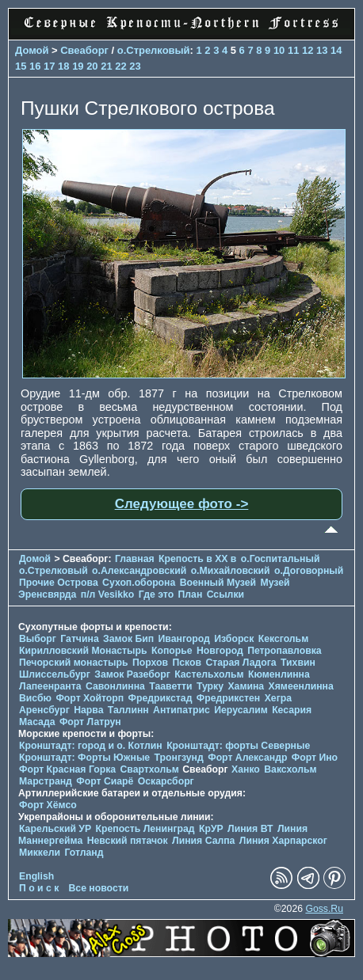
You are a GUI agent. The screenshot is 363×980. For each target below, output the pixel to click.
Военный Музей (218, 583)
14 (336, 50)
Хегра (278, 698)
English (36, 876)
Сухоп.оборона (139, 583)
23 (135, 66)
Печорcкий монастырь (74, 663)
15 (21, 66)
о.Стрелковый (154, 50)
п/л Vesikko (108, 594)
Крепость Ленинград (145, 829)
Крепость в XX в (197, 559)
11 (293, 50)
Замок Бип (128, 639)
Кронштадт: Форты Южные (84, 758)
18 (63, 66)
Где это (156, 594)
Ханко (246, 769)
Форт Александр (247, 758)
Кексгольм (283, 639)
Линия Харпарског (283, 841)
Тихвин (298, 663)
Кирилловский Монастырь (83, 651)
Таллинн (128, 710)
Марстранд (46, 781)
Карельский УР (55, 829)
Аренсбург (44, 710)
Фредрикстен (228, 698)
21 (106, 66)
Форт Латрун (90, 722)
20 (92, 66)
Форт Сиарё (105, 781)
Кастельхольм (209, 674)
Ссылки (225, 594)
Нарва (88, 710)
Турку (210, 686)
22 (120, 66)
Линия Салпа (203, 841)
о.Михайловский (231, 571)
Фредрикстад (160, 698)
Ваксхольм (290, 769)
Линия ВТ (250, 829)
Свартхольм (150, 769)
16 (35, 66)
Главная (135, 559)
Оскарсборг (166, 781)
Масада (37, 722)
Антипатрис (181, 710)
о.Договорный (309, 571)
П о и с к (39, 888)
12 (308, 50)
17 (49, 66)
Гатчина (79, 639)
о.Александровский (139, 571)
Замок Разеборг (132, 674)
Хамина (246, 686)
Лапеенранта (50, 686)
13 (322, 50)
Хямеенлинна (301, 686)
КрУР (211, 829)
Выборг (38, 639)
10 (279, 50)
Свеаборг (84, 50)
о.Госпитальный (281, 559)
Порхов (150, 663)
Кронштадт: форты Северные (238, 746)
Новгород (220, 651)
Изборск (234, 639)
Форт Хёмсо (48, 805)
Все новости (99, 888)
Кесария (292, 710)
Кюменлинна (279, 674)
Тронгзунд (179, 758)
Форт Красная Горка (67, 769)
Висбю (35, 698)
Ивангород (184, 639)
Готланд (84, 853)
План (191, 594)
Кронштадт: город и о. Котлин (91, 746)
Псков (187, 663)
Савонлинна (115, 686)
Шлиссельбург (55, 674)
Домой (32, 50)
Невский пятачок (128, 841)
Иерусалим (241, 710)
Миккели (40, 853)
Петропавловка (284, 651)
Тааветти (170, 686)
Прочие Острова (59, 583)
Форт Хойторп (90, 698)
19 (78, 66)
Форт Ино (315, 758)
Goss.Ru (324, 909)
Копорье (172, 651)
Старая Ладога (241, 663)
